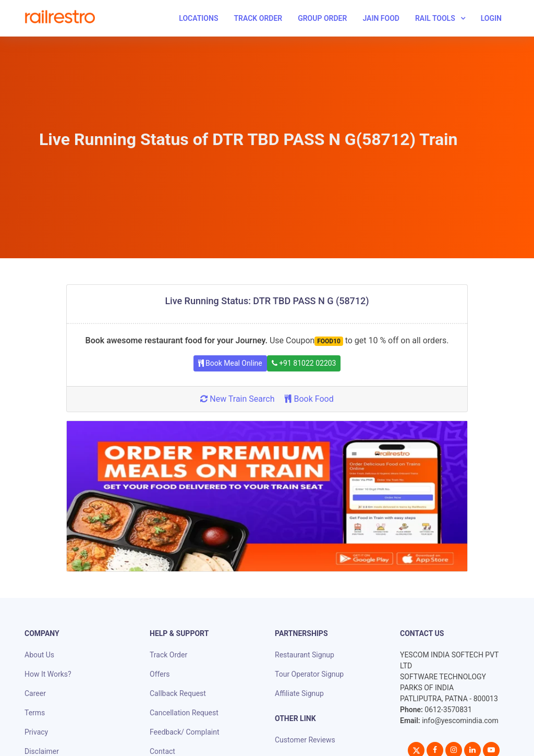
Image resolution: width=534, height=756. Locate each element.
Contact (162, 751)
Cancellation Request (184, 713)
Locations (198, 18)
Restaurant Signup (305, 655)
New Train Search (237, 399)
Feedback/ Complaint (184, 732)
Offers (160, 674)
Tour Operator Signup (309, 674)
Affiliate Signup (299, 693)
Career (35, 693)
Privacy (36, 732)
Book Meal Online (230, 363)
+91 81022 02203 (304, 363)
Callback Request (178, 693)
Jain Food (381, 18)
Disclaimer (42, 751)
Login (491, 18)
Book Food (309, 399)
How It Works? (48, 674)
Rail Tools (435, 18)
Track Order (258, 18)
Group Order (322, 18)
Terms (35, 713)
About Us (39, 655)
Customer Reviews (305, 740)
